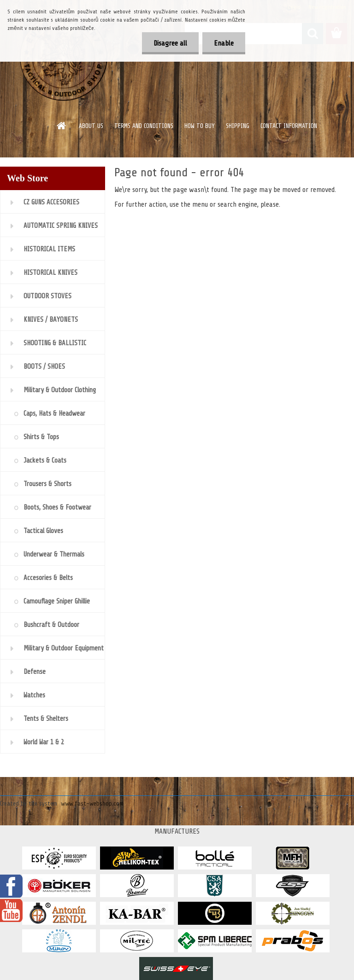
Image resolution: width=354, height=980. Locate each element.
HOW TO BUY (200, 126)
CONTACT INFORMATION (289, 126)
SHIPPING (238, 126)
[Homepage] (62, 126)
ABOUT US (91, 126)
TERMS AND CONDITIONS (144, 126)
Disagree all (170, 43)
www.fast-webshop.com (92, 803)
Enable (224, 43)
